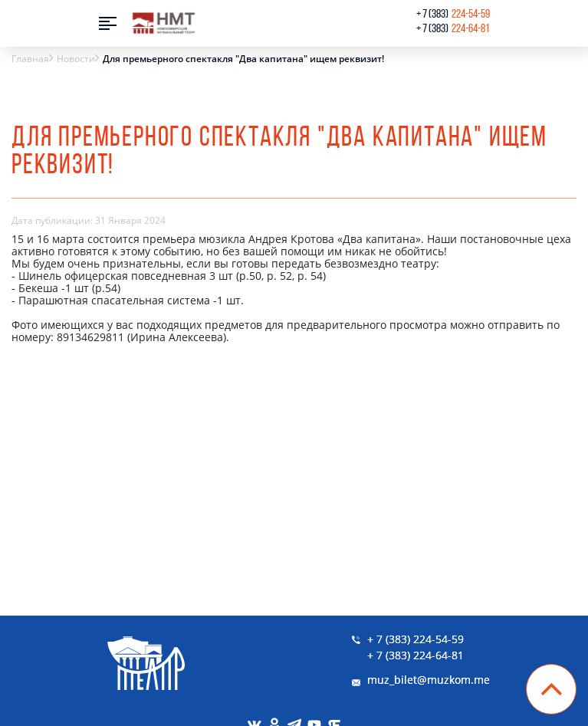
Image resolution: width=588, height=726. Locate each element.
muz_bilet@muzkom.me (429, 680)
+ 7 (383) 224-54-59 (416, 639)
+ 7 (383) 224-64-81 (416, 655)
